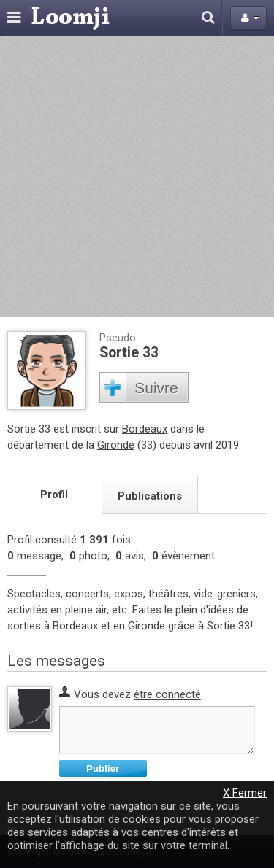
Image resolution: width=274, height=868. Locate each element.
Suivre (156, 388)
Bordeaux (145, 429)
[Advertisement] (137, 177)
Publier (103, 768)
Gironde (116, 445)
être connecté (167, 694)
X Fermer (245, 793)
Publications (150, 496)
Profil (54, 495)
